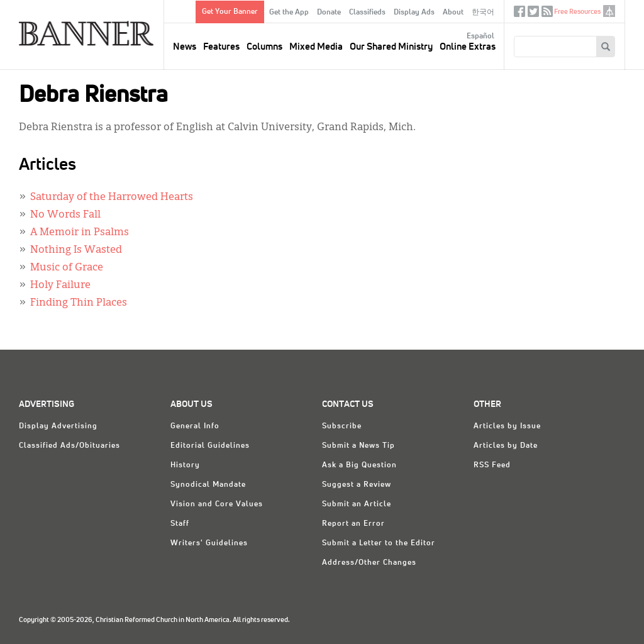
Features (221, 47)
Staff (180, 524)
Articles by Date (506, 446)
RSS (547, 14)
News (185, 47)
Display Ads (414, 13)
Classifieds (367, 13)
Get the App (289, 13)
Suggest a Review (357, 485)
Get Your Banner (230, 12)
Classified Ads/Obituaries (69, 446)
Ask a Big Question (359, 465)
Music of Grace (67, 268)
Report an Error (353, 524)
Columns (264, 47)
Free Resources (577, 12)
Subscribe (342, 426)
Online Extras (468, 47)
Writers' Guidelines (209, 543)
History (185, 465)
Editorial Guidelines (210, 446)
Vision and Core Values (217, 504)
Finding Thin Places (79, 303)
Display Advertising (58, 426)
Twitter (533, 14)
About (453, 13)
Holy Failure (60, 286)
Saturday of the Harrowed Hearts (112, 197)
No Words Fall (65, 215)
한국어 (483, 13)
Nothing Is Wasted (76, 250)
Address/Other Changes (369, 563)
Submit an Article (357, 504)
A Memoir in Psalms (80, 233)
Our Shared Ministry (391, 47)
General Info (195, 426)
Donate (329, 13)
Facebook (519, 14)
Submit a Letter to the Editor (379, 543)
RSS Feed (492, 465)
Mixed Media (316, 47)
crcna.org (609, 11)
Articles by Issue (507, 426)
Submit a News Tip (358, 446)
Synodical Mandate (208, 485)
